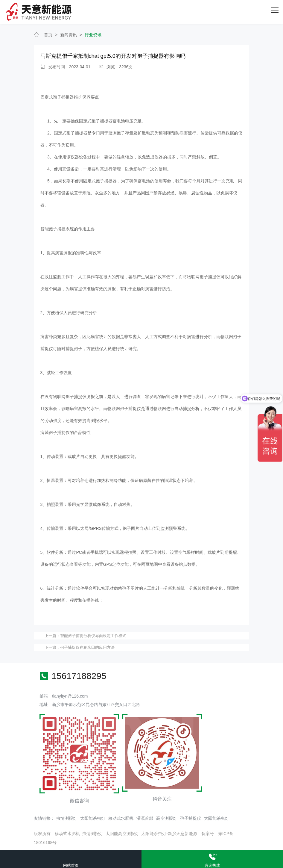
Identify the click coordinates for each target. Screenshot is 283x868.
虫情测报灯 (67, 818)
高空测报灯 (167, 818)
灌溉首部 (145, 818)
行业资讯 (93, 35)
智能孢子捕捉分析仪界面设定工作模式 (93, 636)
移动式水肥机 (121, 818)
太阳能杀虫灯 (93, 818)
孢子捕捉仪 (191, 818)
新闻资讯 (69, 35)
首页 (48, 35)
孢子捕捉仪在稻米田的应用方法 (87, 647)
